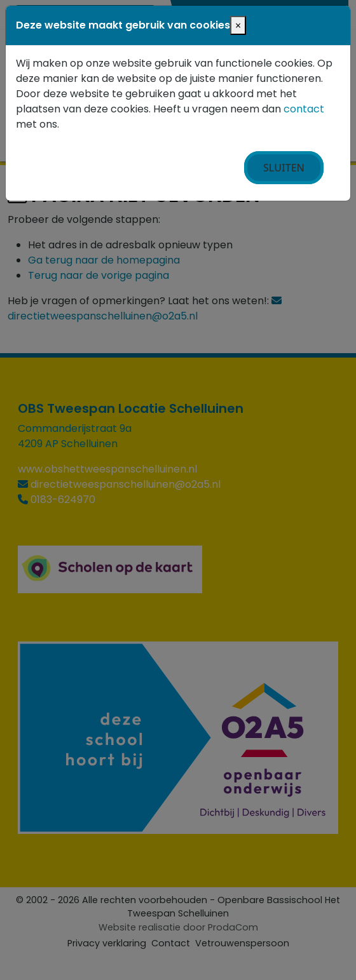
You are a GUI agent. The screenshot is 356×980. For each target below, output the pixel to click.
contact (304, 109)
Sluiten (284, 168)
